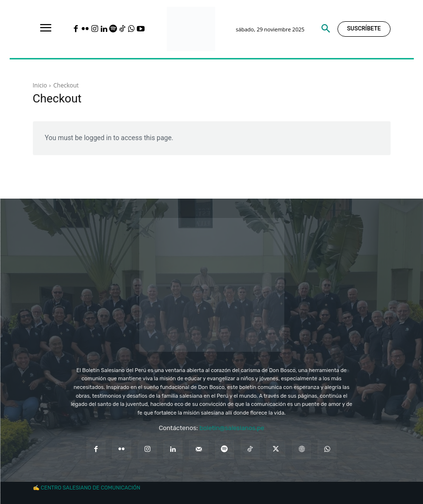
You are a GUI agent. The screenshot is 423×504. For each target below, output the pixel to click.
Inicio (40, 85)
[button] (326, 29)
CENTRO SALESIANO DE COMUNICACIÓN (90, 488)
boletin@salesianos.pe (232, 428)
